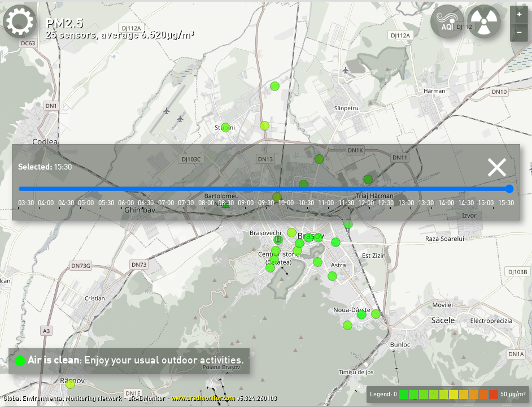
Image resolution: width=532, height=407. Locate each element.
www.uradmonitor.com (203, 399)
